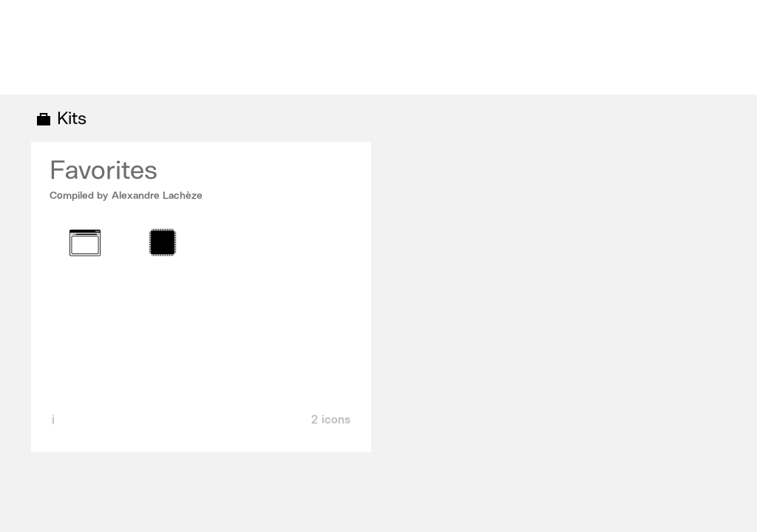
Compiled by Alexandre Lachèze (126, 195)
